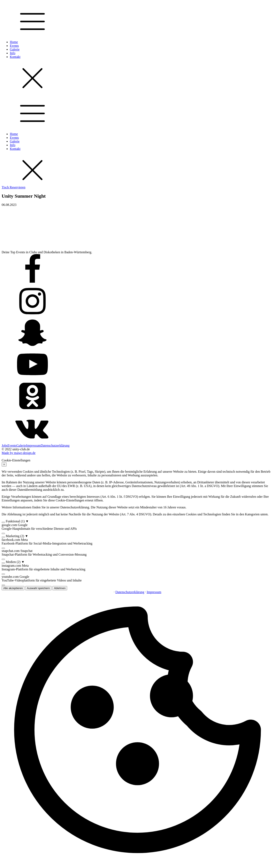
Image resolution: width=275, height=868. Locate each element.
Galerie (15, 49)
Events (14, 46)
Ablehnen (60, 588)
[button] (137, 521)
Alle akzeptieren (13, 588)
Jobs (5, 445)
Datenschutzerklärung (55, 445)
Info (13, 53)
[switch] (3, 522)
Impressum (33, 445)
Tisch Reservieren (13, 187)
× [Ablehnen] (4, 464)
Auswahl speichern (38, 588)
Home (14, 42)
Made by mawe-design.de (19, 453)
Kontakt (15, 57)
